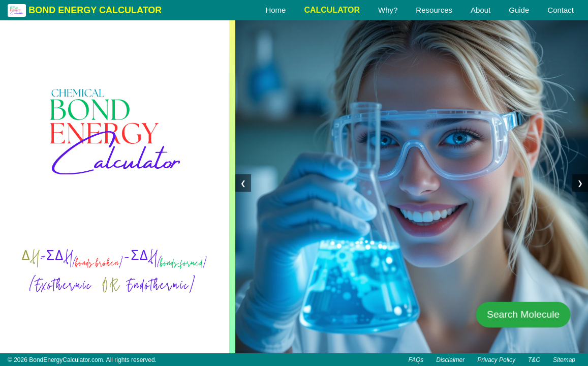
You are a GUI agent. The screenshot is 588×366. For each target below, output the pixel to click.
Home (275, 10)
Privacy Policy (496, 360)
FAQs (416, 360)
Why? (388, 10)
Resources (434, 10)
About (481, 10)
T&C (534, 360)
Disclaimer (450, 360)
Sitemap (564, 360)
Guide (519, 10)
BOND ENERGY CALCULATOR (95, 10)
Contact (561, 10)
